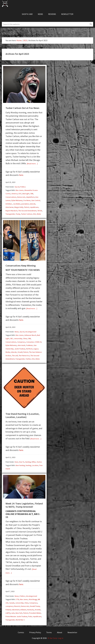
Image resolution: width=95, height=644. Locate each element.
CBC (12, 338)
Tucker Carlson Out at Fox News (22, 108)
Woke (39, 214)
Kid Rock (29, 349)
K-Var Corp (52, 638)
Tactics (39, 462)
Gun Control (36, 200)
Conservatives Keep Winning (21, 266)
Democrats (21, 197)
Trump (18, 214)
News (17, 332)
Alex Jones (19, 190)
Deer (16, 462)
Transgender (10, 214)
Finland (8, 610)
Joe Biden (17, 204)
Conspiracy (21, 342)
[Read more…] (32, 164)
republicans (34, 207)
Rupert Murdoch (12, 211)
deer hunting (20, 465)
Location (35, 465)
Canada (12, 603)
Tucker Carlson (27, 214)
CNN (32, 194)
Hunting (28, 462)
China (25, 338)
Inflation (23, 610)
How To (22, 462)
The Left (15, 356)
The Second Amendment (27, 211)
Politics (23, 187)
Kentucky (31, 610)
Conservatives (11, 197)
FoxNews (29, 345)
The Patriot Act (24, 356)
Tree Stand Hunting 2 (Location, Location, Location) (23, 415)
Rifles (34, 462)
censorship (18, 338)
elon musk (21, 345)
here (21, 175)
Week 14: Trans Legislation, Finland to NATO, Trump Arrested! (24, 505)
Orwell (20, 352)
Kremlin (38, 610)
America (15, 194)
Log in (61, 638)
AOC (20, 194)
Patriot (27, 207)
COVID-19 (38, 342)
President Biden (35, 613)
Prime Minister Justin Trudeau (16, 616)
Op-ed (17, 187)
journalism (25, 204)
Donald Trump (35, 606)
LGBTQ (8, 613)
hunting (28, 465)
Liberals (33, 204)
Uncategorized (31, 332)
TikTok (40, 211)
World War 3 (20, 620)
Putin (30, 616)
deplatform (30, 197)
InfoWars (9, 204)
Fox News (27, 200)
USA (34, 214)
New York (19, 613)
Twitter (28, 359)
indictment (16, 610)
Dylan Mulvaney (17, 200)
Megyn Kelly (19, 207)
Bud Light (26, 194)
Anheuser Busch (30, 335)
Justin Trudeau (20, 349)
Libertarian (10, 207)
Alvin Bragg (33, 599)
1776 (17, 599)
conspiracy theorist (13, 606)
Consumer (30, 342)
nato (13, 613)
